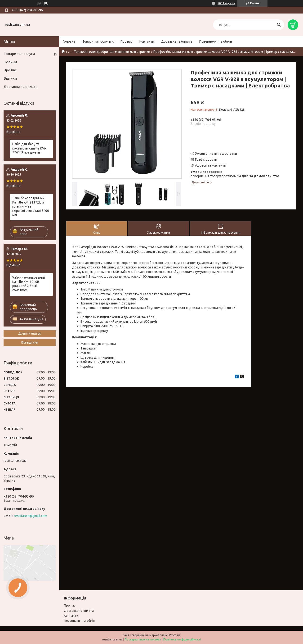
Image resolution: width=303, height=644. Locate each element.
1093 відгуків (226, 3)
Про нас (126, 41)
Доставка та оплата (177, 41)
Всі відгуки (30, 342)
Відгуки (10, 78)
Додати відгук (30, 333)
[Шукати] (279, 25)
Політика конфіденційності (182, 639)
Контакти (147, 41)
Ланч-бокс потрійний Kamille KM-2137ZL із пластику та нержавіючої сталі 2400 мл (31, 206)
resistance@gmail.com (31, 516)
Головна (69, 41)
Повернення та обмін (216, 41)
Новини (10, 62)
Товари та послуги (97, 41)
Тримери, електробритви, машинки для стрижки (112, 52)
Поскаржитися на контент (143, 639)
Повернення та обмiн (79, 621)
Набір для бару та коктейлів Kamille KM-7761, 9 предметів (29, 148)
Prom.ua (175, 635)
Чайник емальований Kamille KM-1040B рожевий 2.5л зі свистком (29, 284)
